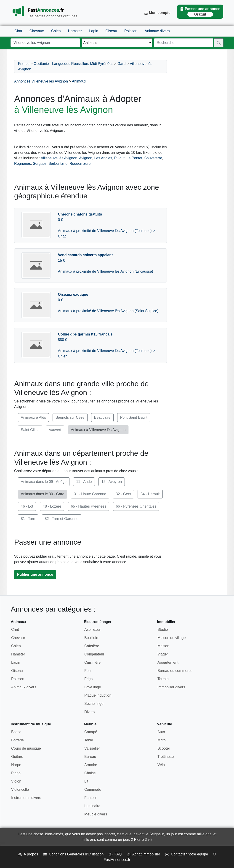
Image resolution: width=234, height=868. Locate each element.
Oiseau (111, 31)
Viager (163, 654)
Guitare (17, 757)
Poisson (131, 31)
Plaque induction (98, 695)
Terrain (163, 679)
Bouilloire (92, 638)
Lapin (94, 31)
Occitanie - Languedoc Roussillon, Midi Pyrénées (73, 64)
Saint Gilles (30, 430)
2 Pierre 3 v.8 (142, 840)
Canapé (91, 732)
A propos (28, 854)
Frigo (88, 679)
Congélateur (94, 654)
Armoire (91, 765)
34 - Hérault (150, 494)
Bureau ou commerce (175, 671)
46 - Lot (27, 506)
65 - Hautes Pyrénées (89, 506)
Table (89, 740)
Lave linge (93, 687)
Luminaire (92, 806)
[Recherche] (183, 43)
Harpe (16, 765)
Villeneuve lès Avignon (59, 158)
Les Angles (103, 158)
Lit (86, 781)
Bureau (90, 757)
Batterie (17, 740)
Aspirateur (93, 630)
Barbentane (58, 164)
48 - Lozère (52, 506)
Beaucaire (102, 417)
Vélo (161, 765)
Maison (163, 646)
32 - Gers (124, 494)
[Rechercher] (219, 43)
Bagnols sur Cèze (70, 417)
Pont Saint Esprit (134, 417)
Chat (18, 31)
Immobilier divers (171, 687)
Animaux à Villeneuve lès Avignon (98, 430)
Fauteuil (91, 798)
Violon (16, 781)
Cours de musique (26, 748)
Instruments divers (26, 798)
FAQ (115, 854)
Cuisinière (92, 662)
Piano (16, 773)
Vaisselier (92, 748)
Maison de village (172, 638)
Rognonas (23, 164)
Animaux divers (157, 31)
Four (88, 671)
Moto (162, 740)
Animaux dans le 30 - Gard (43, 494)
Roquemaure (80, 164)
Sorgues (40, 164)
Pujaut (119, 158)
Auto (161, 732)
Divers (89, 712)
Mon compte (157, 13)
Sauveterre (153, 158)
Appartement (168, 662)
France (24, 64)
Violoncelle (20, 789)
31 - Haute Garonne (90, 494)
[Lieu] (45, 43)
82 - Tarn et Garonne (62, 519)
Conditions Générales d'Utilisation (73, 854)
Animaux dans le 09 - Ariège (44, 482)
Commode (93, 789)
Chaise (90, 773)
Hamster (75, 31)
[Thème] (117, 43)
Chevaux (37, 31)
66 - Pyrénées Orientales (136, 506)
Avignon (86, 158)
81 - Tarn (28, 519)
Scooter (164, 748)
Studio (163, 630)
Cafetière (92, 646)
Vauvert (55, 430)
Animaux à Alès (33, 417)
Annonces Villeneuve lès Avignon (41, 81)
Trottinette (166, 757)
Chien (56, 31)
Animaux (79, 81)
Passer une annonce (200, 12)
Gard (122, 64)
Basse (16, 732)
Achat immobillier (144, 854)
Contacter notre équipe (187, 854)
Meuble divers (96, 814)
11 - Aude (84, 482)
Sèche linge (94, 704)
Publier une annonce (35, 574)
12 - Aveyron (112, 482)
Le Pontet (134, 158)
